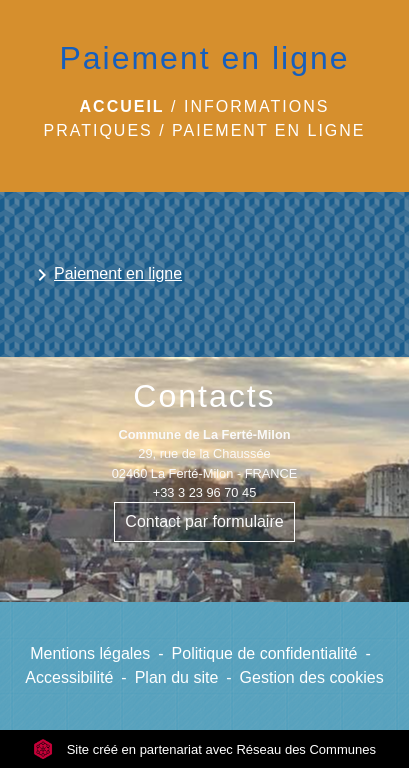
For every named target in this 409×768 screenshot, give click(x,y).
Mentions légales (90, 653)
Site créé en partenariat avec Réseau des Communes (204, 749)
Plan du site (177, 677)
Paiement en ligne (268, 130)
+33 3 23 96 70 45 (205, 492)
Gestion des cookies (312, 677)
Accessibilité (69, 677)
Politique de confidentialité (265, 653)
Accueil (122, 106)
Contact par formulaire (204, 521)
